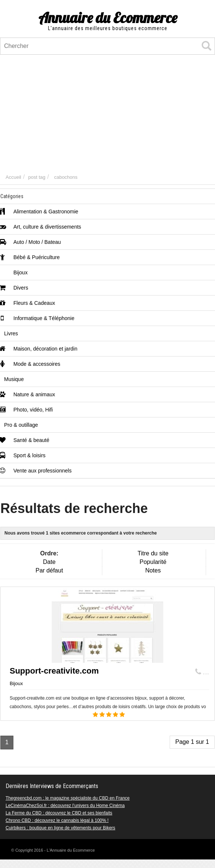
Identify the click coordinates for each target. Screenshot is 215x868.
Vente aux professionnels (36, 471)
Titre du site (153, 553)
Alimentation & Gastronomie (39, 212)
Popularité (153, 562)
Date (49, 562)
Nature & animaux (28, 394)
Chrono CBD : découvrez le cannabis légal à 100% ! (57, 820)
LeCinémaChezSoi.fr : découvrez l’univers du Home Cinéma (65, 806)
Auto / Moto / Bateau (31, 242)
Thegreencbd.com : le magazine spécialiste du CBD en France (68, 798)
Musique (14, 379)
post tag (37, 177)
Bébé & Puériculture (30, 257)
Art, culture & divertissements (41, 227)
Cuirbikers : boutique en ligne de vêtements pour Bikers (60, 828)
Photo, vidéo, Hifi (27, 410)
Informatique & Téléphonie (37, 318)
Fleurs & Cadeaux (28, 303)
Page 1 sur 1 (192, 742)
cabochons (66, 177)
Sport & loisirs (23, 455)
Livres (11, 333)
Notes (153, 570)
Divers (14, 288)
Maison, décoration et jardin (39, 349)
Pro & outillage (21, 425)
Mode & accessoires (30, 364)
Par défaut (49, 570)
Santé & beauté (25, 440)
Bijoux (14, 272)
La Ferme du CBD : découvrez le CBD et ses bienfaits (59, 813)
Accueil (13, 177)
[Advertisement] (107, 114)
